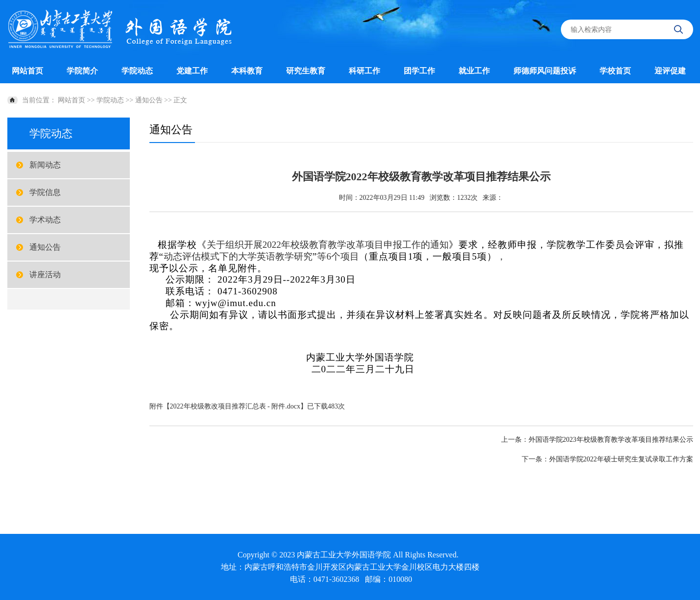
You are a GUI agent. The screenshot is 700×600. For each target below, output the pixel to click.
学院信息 (45, 192)
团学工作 (419, 71)
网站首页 (27, 71)
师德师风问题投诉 (545, 71)
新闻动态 (45, 165)
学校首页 (615, 71)
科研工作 (364, 71)
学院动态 (137, 71)
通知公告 (149, 100)
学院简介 (82, 71)
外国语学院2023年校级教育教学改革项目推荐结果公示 (611, 440)
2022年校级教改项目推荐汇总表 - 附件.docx (235, 406)
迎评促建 (670, 71)
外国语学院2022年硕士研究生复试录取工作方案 (621, 459)
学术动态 (45, 220)
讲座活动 (45, 275)
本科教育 (247, 71)
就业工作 (474, 71)
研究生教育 (306, 71)
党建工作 (192, 71)
